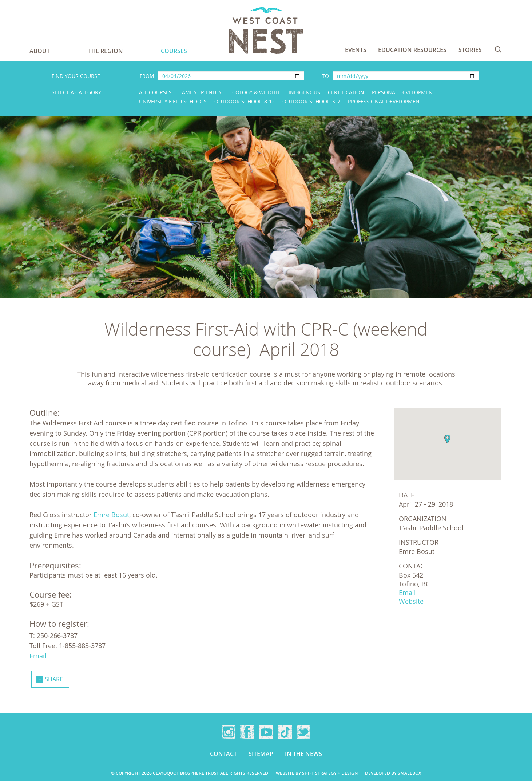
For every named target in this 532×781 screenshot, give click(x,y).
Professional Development (385, 101)
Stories (470, 50)
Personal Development (404, 92)
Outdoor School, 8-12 (245, 101)
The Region (106, 51)
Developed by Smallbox (393, 773)
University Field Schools (173, 101)
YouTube (266, 732)
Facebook (247, 732)
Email (407, 592)
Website (411, 601)
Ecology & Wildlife (255, 92)
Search (498, 49)
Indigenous (304, 92)
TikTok (285, 732)
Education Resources (412, 50)
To (325, 76)
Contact (223, 754)
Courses (174, 51)
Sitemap (261, 754)
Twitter (303, 732)
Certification (346, 92)
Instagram (229, 732)
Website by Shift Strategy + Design (317, 773)
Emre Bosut (111, 515)
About (40, 51)
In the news (303, 754)
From (147, 76)
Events (356, 50)
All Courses (155, 92)
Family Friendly (201, 92)
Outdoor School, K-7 (311, 101)
